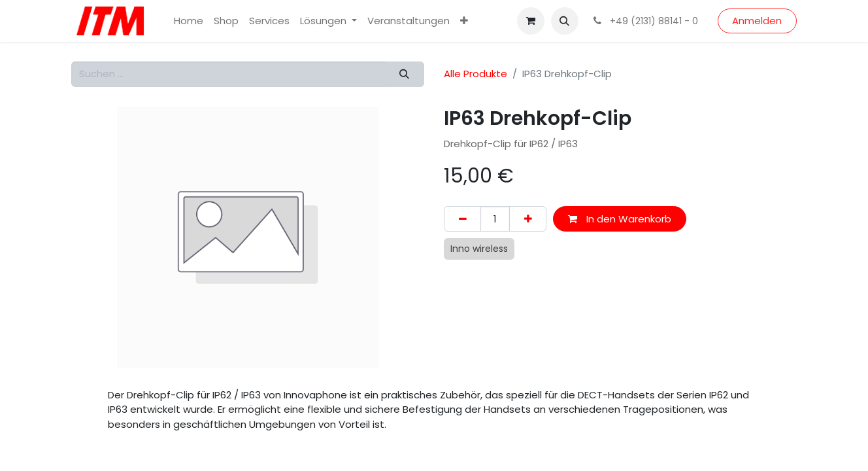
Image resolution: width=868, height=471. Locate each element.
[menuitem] (189, 21)
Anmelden (757, 21)
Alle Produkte (476, 74)
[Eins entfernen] (462, 219)
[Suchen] (405, 74)
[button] (565, 21)
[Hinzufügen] (528, 219)
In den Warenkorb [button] (620, 219)
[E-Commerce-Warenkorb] (531, 21)
